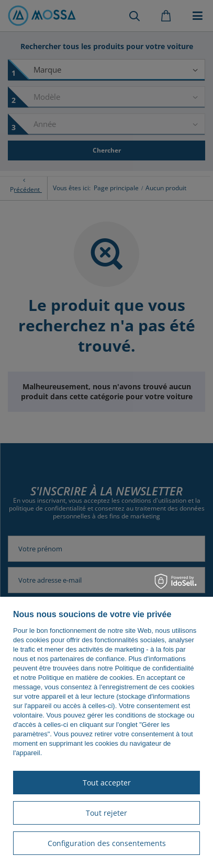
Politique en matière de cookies (86, 678)
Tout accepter (107, 783)
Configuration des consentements (107, 843)
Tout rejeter (107, 813)
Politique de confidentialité (154, 668)
